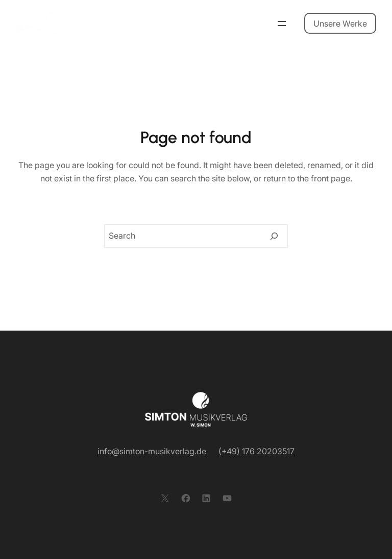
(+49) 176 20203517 (256, 451)
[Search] (274, 236)
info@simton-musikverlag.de (152, 451)
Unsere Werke (340, 24)
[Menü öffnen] (282, 24)
